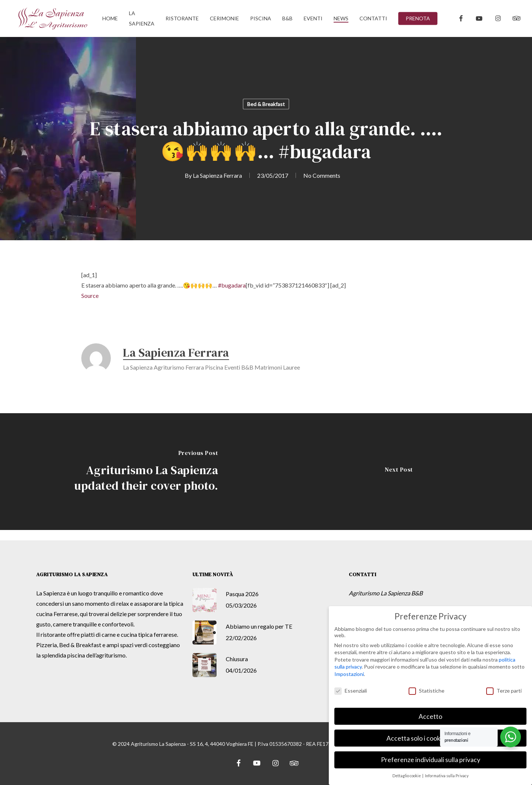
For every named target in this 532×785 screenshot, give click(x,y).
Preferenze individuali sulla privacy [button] (431, 760)
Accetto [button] (430, 716)
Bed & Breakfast (266, 104)
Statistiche (427, 691)
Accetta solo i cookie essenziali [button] (430, 738)
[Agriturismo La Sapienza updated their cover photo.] (133, 472)
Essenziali (351, 691)
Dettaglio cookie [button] (407, 776)
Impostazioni (349, 674)
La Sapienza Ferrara (217, 175)
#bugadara (232, 285)
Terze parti (504, 691)
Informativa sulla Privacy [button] (447, 776)
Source (90, 295)
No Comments (322, 175)
